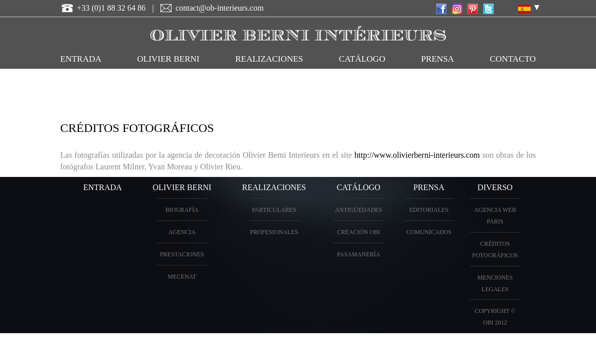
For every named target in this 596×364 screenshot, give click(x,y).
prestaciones (182, 254)
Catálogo (359, 187)
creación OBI (358, 232)
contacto (513, 59)
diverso (495, 187)
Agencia (182, 232)
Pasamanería (359, 254)
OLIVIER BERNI (168, 59)
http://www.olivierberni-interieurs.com (417, 155)
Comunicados (429, 232)
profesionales (274, 232)
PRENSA (429, 187)
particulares (274, 210)
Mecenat (182, 277)
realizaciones (269, 59)
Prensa (437, 59)
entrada (81, 59)
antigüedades (358, 210)
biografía (182, 210)
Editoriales (429, 210)
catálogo (362, 59)
